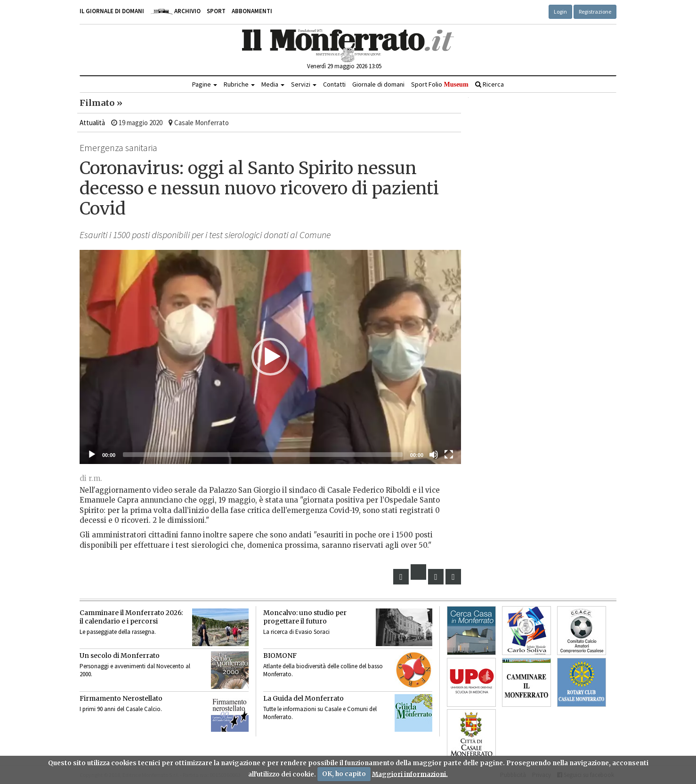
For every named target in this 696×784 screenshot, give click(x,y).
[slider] (263, 455)
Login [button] (560, 12)
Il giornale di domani (112, 11)
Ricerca (490, 84)
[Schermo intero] (449, 455)
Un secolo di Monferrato (120, 656)
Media (273, 84)
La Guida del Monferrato (303, 698)
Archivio (175, 11)
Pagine (205, 84)
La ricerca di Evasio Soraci (296, 632)
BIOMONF (280, 656)
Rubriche (239, 84)
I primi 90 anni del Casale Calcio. (121, 709)
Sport (216, 11)
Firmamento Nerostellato (121, 698)
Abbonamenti (252, 11)
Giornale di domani (378, 84)
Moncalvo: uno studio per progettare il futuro (305, 617)
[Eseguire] (92, 455)
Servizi (304, 84)
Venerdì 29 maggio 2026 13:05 (344, 66)
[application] (270, 357)
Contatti (334, 84)
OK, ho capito (344, 774)
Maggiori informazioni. (410, 774)
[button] (270, 357)
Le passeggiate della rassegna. (118, 632)
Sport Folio (440, 84)
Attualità (92, 123)
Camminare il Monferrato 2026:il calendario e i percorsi (131, 617)
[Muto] (434, 455)
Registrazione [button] (595, 12)
